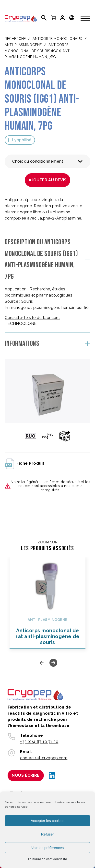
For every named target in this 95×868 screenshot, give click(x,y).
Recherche (15, 39)
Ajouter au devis (47, 180)
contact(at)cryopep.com (44, 758)
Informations (22, 344)
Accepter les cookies (47, 821)
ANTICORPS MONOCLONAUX (57, 39)
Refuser (48, 834)
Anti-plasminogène (23, 45)
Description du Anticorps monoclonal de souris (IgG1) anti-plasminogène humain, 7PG (41, 259)
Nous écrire (26, 775)
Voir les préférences (48, 848)
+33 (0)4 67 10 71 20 (39, 742)
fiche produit (25, 463)
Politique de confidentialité (48, 859)
